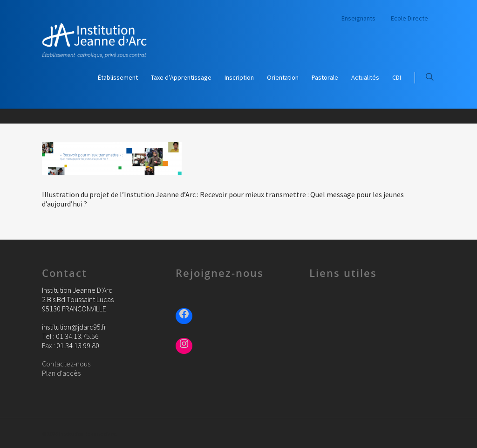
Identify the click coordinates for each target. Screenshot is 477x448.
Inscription (239, 77)
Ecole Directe (409, 18)
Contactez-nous (66, 364)
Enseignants (358, 18)
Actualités (365, 77)
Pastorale (325, 77)
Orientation (283, 77)
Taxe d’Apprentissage (181, 77)
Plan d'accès (61, 373)
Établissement (118, 77)
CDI (397, 77)
